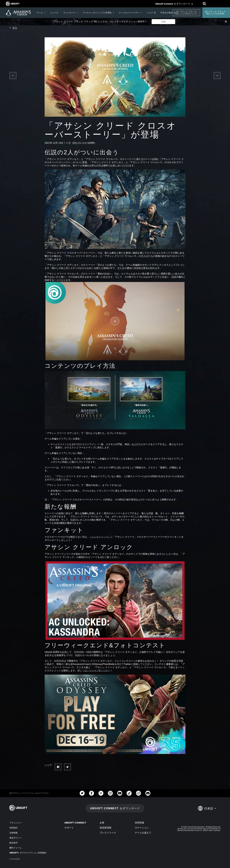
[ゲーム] (41, 13)
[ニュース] (54, 13)
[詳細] (163, 22)
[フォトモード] (71, 13)
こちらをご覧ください (99, 671)
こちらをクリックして (101, 537)
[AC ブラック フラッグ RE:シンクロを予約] (216, 13)
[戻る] (13, 28)
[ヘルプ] (151, 13)
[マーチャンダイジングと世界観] (98, 13)
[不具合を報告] (168, 13)
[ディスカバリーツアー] (130, 13)
